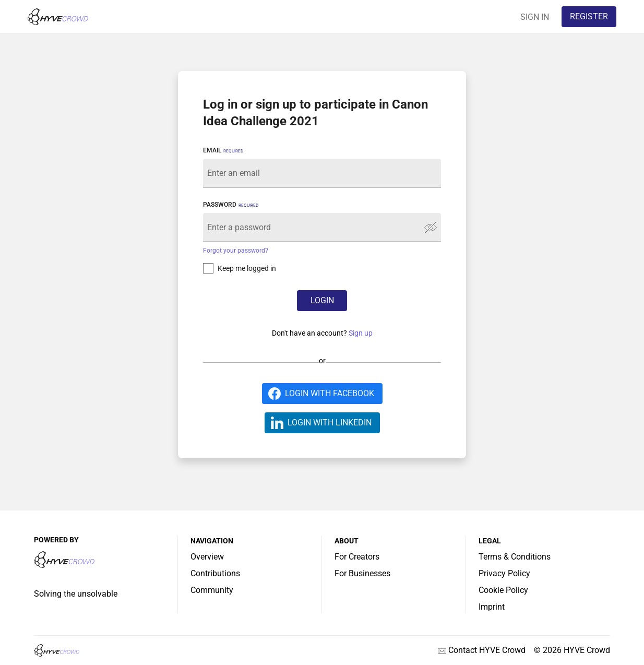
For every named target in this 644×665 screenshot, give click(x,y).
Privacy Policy (504, 573)
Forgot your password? (236, 251)
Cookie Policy (503, 590)
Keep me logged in (247, 268)
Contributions (215, 573)
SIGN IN (535, 17)
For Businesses (362, 573)
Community (212, 590)
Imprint (492, 607)
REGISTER (589, 16)
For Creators (357, 557)
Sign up (361, 333)
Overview (207, 557)
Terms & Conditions (515, 557)
